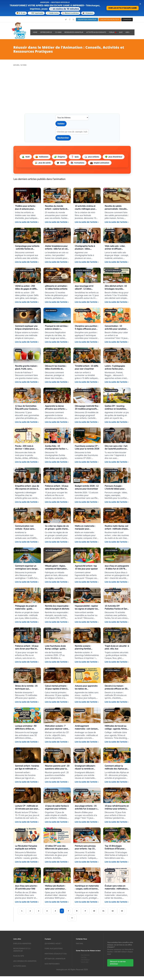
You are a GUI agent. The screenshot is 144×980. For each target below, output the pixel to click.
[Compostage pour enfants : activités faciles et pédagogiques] (27, 247)
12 (113, 911)
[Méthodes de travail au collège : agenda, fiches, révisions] (117, 726)
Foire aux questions (54, 949)
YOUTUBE (85, 962)
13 (122, 911)
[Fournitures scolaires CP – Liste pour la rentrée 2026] (87, 446)
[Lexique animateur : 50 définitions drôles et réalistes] (27, 726)
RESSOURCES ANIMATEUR (74, 32)
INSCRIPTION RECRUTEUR (110, 20)
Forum (112, 32)
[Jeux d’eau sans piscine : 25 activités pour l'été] (27, 886)
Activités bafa (20, 966)
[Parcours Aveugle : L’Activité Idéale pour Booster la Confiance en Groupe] (117, 486)
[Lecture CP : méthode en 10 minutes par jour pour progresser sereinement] (27, 806)
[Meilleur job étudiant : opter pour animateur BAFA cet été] (57, 886)
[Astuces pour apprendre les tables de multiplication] (87, 686)
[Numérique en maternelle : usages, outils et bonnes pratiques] (87, 886)
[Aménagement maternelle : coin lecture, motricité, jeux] (87, 726)
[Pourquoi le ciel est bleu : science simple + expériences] (57, 326)
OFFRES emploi (46, 32)
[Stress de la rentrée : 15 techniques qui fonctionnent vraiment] (27, 686)
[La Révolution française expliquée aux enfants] (27, 846)
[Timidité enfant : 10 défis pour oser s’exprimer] (87, 366)
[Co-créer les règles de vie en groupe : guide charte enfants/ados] (57, 526)
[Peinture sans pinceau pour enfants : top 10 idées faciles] (87, 846)
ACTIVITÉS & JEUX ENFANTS (96, 32)
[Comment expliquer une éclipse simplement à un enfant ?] (27, 326)
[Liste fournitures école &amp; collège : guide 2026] (57, 646)
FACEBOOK (85, 955)
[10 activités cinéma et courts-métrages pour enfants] (87, 206)
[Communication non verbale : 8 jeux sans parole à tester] (27, 526)
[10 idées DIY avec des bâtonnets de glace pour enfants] (57, 846)
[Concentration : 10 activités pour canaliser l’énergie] (117, 326)
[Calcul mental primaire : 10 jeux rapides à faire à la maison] (57, 686)
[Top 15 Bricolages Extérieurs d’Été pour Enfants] (117, 846)
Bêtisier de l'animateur (55, 959)
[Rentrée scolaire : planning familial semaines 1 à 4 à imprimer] (87, 646)
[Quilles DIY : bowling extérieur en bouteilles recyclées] (117, 406)
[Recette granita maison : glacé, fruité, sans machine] (27, 366)
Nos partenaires (52, 964)
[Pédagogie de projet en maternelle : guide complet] (27, 606)
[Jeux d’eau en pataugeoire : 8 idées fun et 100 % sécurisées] (117, 566)
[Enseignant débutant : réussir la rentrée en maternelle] (87, 766)
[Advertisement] (72, 88)
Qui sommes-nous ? (53, 944)
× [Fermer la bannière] (140, 4)
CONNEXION (127, 20)
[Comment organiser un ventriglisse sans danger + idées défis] (27, 566)
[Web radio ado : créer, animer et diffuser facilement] (117, 247)
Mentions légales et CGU (56, 954)
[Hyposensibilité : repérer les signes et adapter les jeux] (87, 606)
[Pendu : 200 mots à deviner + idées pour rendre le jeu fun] (27, 446)
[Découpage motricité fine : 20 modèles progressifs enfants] (87, 406)
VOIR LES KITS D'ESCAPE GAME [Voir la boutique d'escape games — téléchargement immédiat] (122, 8)
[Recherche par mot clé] (72, 132)
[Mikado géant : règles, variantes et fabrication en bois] (57, 566)
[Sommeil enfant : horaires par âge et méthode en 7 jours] (27, 766)
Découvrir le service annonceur (118, 963)
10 (94, 911)
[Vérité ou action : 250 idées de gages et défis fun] (27, 286)
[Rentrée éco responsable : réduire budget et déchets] (57, 606)
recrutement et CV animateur (22, 950)
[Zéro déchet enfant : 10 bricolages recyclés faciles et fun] (117, 286)
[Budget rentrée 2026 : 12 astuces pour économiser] (87, 486)
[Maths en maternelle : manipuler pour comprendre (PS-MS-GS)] (87, 526)
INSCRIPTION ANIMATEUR (87, 20)
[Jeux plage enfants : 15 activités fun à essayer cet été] (87, 806)
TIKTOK (84, 958)
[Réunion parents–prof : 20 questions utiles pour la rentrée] (57, 766)
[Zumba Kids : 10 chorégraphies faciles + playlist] (57, 446)
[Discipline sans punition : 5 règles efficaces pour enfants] (87, 326)
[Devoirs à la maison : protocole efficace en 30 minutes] (117, 686)
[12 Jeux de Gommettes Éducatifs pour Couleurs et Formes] (27, 406)
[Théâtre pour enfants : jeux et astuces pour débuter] (27, 206)
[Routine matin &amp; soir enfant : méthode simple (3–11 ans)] (117, 526)
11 (103, 911)
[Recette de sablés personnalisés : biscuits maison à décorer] (117, 206)
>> (72, 918)
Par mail (80, 944)
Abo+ (128, 32)
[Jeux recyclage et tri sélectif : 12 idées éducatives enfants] (87, 286)
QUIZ (121, 32)
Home (35, 32)
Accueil (16, 65)
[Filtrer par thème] (72, 118)
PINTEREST (85, 960)
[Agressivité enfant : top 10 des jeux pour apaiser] (87, 566)
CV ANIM (58, 32)
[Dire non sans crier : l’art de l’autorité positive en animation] (117, 446)
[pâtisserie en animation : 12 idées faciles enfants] (57, 286)
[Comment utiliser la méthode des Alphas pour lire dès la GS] (117, 766)
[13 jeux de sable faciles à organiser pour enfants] (57, 806)
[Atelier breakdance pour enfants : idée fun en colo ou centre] (57, 247)
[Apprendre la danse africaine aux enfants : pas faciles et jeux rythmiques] (57, 406)
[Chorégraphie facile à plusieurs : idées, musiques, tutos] (87, 247)
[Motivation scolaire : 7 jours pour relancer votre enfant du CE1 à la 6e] (57, 726)
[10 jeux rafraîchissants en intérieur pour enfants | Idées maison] (117, 806)
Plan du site (19, 956)
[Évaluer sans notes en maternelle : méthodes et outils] (117, 886)
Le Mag (24, 65)
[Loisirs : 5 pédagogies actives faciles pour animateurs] (117, 366)
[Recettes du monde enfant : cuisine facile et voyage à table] (57, 206)
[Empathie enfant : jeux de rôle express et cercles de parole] (27, 486)
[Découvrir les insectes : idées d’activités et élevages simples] (57, 366)
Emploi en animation (22, 944)
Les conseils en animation (25, 961)
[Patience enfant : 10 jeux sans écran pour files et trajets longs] (57, 486)
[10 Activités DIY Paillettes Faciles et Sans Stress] (117, 606)
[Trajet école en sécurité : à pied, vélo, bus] (117, 646)
